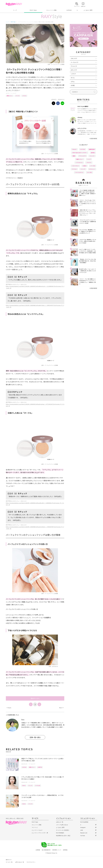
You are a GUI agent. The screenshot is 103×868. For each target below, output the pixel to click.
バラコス (24, 96)
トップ (15, 10)
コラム (73, 82)
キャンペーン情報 (52, 10)
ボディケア (74, 70)
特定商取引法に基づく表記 (63, 836)
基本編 (93, 153)
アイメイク (74, 66)
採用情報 (65, 850)
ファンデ (17, 96)
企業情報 (38, 850)
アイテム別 (38, 785)
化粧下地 (40, 767)
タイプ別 (89, 172)
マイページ (35, 827)
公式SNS (69, 10)
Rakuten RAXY (14, 4)
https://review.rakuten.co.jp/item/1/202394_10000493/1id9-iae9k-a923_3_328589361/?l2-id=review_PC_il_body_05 (35, 504)
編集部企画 (92, 149)
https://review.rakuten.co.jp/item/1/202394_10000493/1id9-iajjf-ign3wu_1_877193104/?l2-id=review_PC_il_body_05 (35, 405)
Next (61, 708)
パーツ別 (93, 166)
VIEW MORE (93, 139)
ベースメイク (14, 93)
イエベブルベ (75, 166)
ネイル (73, 78)
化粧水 (85, 166)
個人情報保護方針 (46, 850)
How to (24, 785)
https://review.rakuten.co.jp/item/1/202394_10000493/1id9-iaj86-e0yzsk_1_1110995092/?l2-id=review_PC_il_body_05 (35, 287)
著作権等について (57, 850)
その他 (73, 85)
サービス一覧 (9, 862)
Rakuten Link (84, 833)
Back (9, 708)
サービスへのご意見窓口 (63, 830)
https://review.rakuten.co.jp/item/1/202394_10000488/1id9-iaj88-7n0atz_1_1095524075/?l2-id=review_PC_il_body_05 (35, 306)
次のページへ (35, 698)
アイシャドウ (82, 156)
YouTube (83, 836)
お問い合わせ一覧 (20, 862)
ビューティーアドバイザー (39, 833)
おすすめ (24, 767)
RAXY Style (33, 10)
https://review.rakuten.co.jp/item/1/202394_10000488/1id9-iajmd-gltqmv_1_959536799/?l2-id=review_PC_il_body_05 (35, 528)
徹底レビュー (10, 96)
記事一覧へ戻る (35, 737)
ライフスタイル (79, 172)
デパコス (74, 169)
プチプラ (89, 162)
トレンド (30, 785)
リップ (89, 159)
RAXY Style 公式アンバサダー (80, 153)
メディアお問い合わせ (62, 825)
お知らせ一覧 (60, 822)
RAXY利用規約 (60, 833)
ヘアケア (73, 74)
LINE (82, 830)
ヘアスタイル (79, 162)
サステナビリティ (31, 862)
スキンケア (74, 58)
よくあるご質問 (88, 10)
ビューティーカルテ (37, 830)
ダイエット (92, 169)
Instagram (83, 827)
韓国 (74, 156)
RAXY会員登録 (84, 822)
